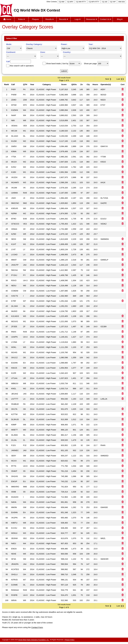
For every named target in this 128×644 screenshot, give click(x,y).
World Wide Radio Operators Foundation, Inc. (34, 640)
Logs (78, 19)
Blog (120, 19)
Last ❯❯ (120, 79)
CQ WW (62, 2)
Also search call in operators (22, 66)
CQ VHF (113, 2)
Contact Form (37, 627)
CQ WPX (70, 2)
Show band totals (53, 63)
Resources (92, 19)
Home (7, 19)
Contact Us (106, 19)
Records (63, 19)
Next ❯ (109, 79)
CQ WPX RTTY (94, 2)
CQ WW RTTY (81, 2)
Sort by (65, 63)
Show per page (90, 63)
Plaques (35, 19)
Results (49, 19)
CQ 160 (105, 2)
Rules (21, 19)
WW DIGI (122, 2)
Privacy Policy (70, 640)
